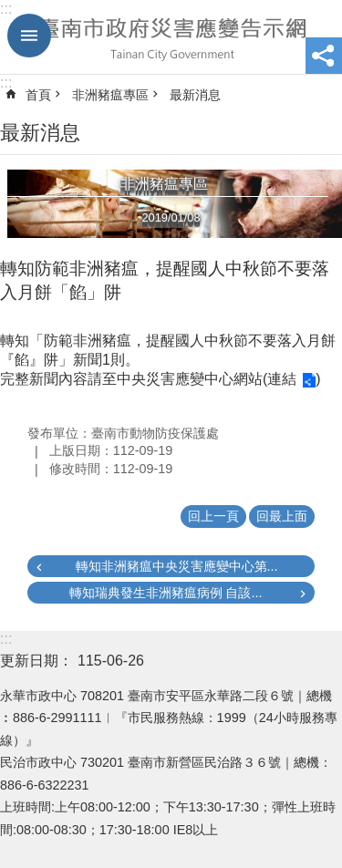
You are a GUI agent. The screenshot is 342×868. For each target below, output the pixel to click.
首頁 (38, 95)
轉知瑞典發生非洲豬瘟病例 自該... (166, 593)
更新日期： (36, 661)
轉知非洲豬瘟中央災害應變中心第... (177, 566)
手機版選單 (29, 36)
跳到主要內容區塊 (10, 10)
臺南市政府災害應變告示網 (171, 37)
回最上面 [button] (282, 516)
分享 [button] (324, 56)
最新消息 (195, 95)
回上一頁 (213, 516)
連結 (282, 379)
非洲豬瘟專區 (110, 95)
